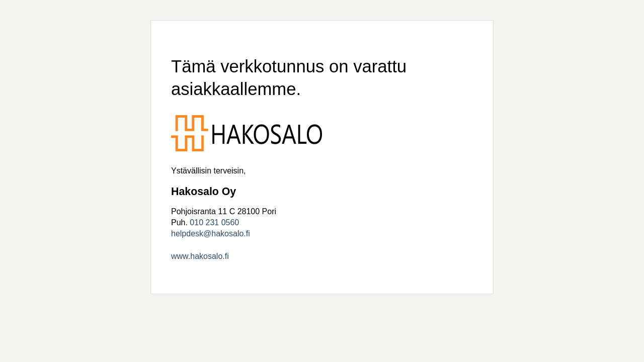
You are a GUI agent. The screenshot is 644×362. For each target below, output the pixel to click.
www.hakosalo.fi (200, 256)
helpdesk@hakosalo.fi (211, 234)
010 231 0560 (214, 222)
